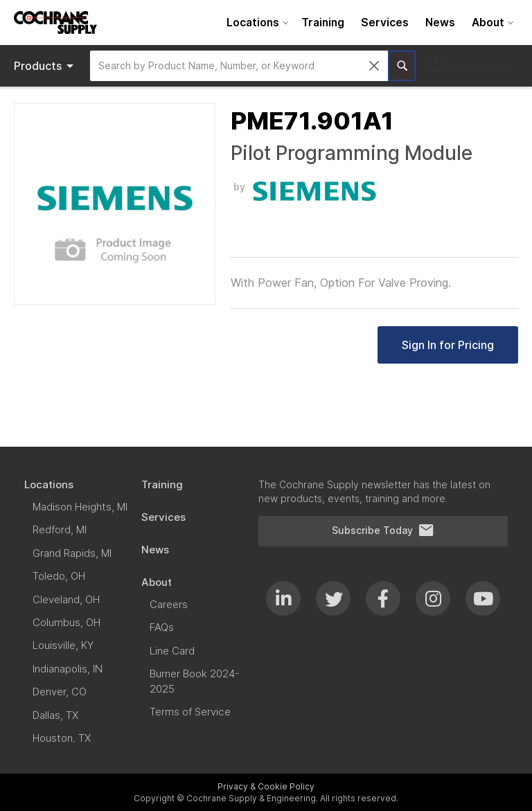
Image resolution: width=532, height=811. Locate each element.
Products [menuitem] (46, 66)
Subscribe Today (383, 531)
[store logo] (55, 23)
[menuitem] (256, 23)
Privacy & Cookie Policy (266, 786)
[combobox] (239, 66)
